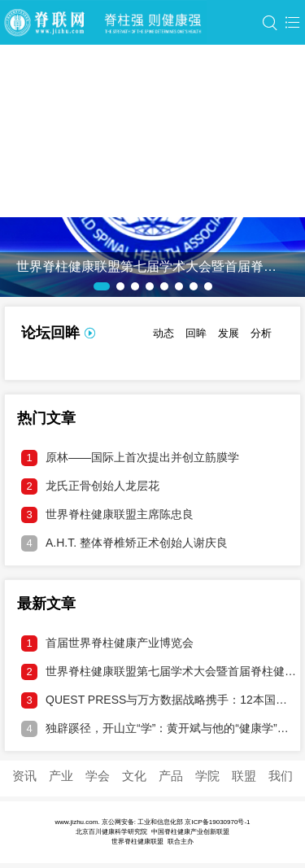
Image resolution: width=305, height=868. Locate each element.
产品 (171, 776)
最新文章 (46, 604)
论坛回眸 (50, 333)
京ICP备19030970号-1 (217, 822)
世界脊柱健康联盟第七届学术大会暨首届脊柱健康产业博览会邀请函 (159, 672)
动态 (163, 333)
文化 (134, 776)
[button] (102, 286)
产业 (61, 776)
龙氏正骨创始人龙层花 (90, 486)
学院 (207, 776)
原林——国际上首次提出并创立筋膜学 (130, 458)
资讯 (24, 776)
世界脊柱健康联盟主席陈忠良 (107, 515)
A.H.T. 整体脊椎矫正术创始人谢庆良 (124, 543)
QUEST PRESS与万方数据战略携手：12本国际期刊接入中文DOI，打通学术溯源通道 (159, 700)
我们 (281, 776)
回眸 (196, 333)
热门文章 (46, 418)
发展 (229, 333)
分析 (261, 333)
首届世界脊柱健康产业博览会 (107, 643)
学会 (98, 776)
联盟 (244, 776)
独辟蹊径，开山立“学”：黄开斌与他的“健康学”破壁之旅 (159, 729)
